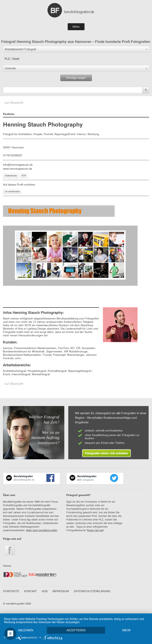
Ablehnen (26, 630)
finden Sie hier (95, 530)
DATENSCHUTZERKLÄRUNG (92, 591)
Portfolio (9, 114)
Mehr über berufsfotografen (42, 530)
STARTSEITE (11, 591)
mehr (126, 630)
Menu (76, 27)
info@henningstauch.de (18, 165)
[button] (76, 49)
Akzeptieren (76, 630)
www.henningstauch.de (18, 169)
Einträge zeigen (76, 78)
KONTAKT (30, 591)
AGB (45, 591)
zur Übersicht (14, 103)
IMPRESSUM (61, 591)
